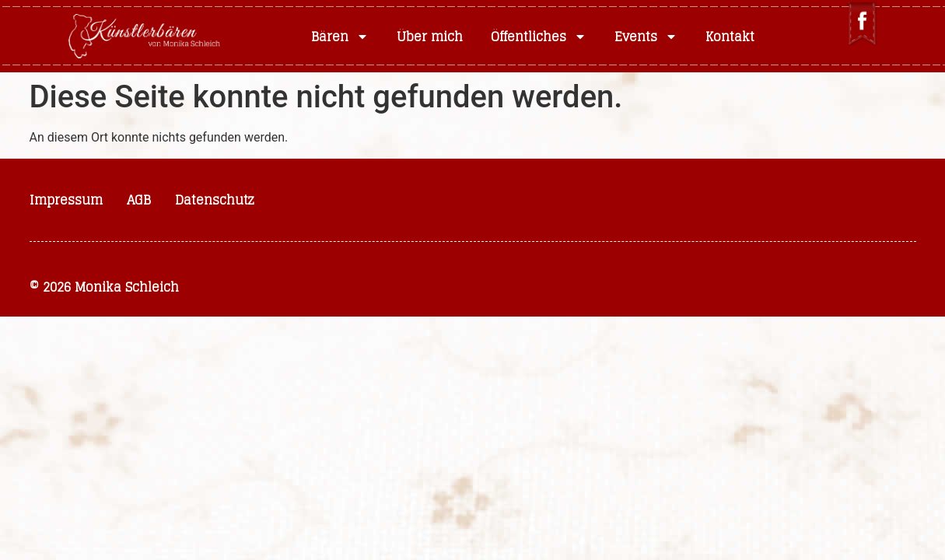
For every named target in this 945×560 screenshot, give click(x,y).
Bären (340, 37)
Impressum (66, 200)
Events (646, 37)
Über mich (430, 37)
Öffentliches (539, 37)
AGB (139, 200)
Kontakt (730, 37)
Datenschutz (215, 200)
